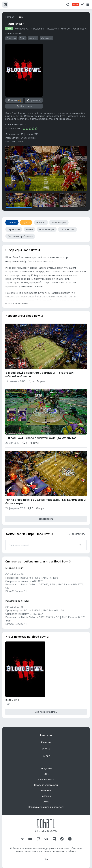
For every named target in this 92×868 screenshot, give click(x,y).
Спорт (23, 38)
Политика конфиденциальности (46, 807)
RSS (46, 774)
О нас (46, 802)
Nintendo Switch (13, 33)
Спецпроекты (46, 780)
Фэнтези (33, 38)
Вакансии (46, 796)
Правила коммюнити (46, 785)
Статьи (46, 742)
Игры (20, 17)
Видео (46, 756)
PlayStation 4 (37, 29)
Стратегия (11, 38)
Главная (10, 17)
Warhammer (46, 38)
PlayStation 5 (52, 29)
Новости (46, 735)
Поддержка (46, 769)
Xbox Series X (79, 29)
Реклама (46, 791)
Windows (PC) (22, 29)
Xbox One (66, 29)
